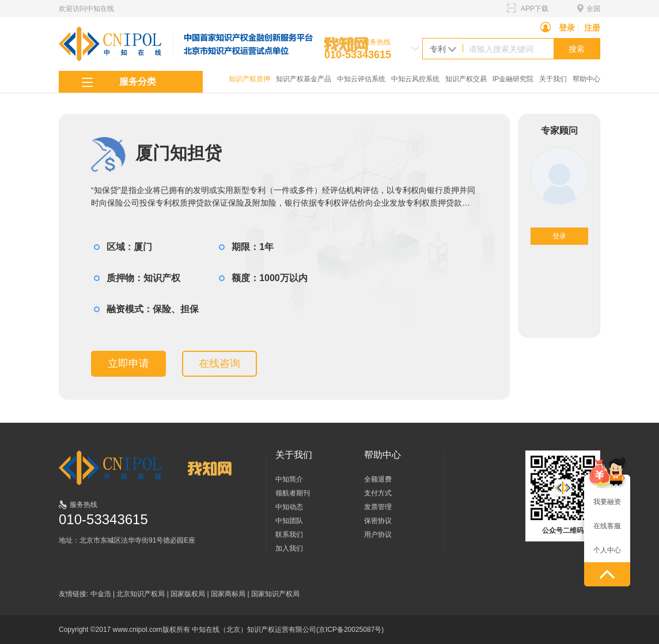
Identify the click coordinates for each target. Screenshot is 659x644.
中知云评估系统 (361, 79)
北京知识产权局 (141, 594)
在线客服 (607, 526)
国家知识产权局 (275, 594)
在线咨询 (219, 363)
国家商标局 (228, 594)
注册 (592, 28)
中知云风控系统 (415, 79)
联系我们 (289, 535)
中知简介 (289, 479)
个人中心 (607, 550)
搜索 (577, 49)
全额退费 (378, 479)
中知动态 (289, 507)
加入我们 (289, 548)
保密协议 (378, 521)
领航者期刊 (293, 493)
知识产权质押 (249, 79)
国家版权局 (188, 594)
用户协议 (378, 535)
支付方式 (378, 493)
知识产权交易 (466, 79)
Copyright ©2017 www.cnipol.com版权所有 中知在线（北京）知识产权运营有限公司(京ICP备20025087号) (221, 630)
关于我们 (553, 79)
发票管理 (378, 507)
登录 (567, 28)
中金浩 (101, 594)
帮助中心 (586, 79)
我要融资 (607, 502)
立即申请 (128, 363)
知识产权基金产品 (304, 79)
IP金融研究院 (513, 79)
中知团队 (289, 521)
